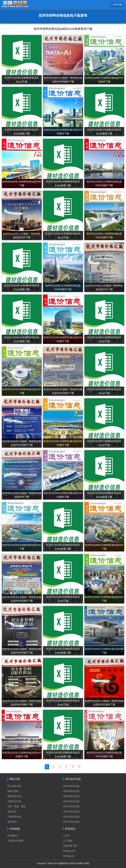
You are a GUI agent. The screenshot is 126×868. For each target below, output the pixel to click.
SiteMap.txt (69, 856)
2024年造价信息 (71, 796)
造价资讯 (12, 822)
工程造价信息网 (15, 841)
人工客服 (68, 841)
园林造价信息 (14, 796)
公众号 (66, 836)
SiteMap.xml (69, 851)
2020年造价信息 (71, 817)
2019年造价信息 (71, 822)
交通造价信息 (14, 801)
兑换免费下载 (70, 846)
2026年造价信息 (71, 786)
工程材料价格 (14, 817)
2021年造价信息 (71, 812)
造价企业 (12, 812)
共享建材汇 (13, 836)
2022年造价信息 (71, 806)
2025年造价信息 (71, 791)
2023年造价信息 (71, 801)
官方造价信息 (14, 786)
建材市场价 (13, 791)
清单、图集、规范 (17, 806)
